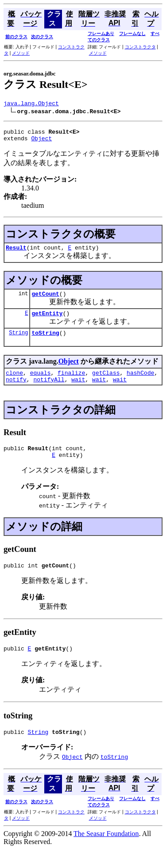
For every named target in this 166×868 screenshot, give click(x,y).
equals (41, 383)
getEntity (47, 321)
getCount (45, 300)
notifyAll (49, 391)
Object (41, 142)
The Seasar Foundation (106, 852)
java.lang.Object (31, 104)
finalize (71, 383)
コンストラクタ (140, 47)
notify (16, 391)
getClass (106, 383)
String (18, 342)
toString (45, 342)
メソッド (21, 53)
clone (14, 383)
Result (16, 253)
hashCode (140, 383)
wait (78, 391)
